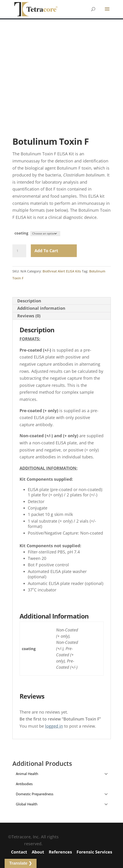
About (38, 852)
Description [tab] (29, 301)
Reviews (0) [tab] (29, 316)
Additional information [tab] (41, 308)
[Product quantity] (19, 251)
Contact (19, 852)
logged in (54, 726)
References (60, 852)
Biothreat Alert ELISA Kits (62, 271)
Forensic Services (94, 852)
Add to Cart (46, 251)
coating (21, 233)
